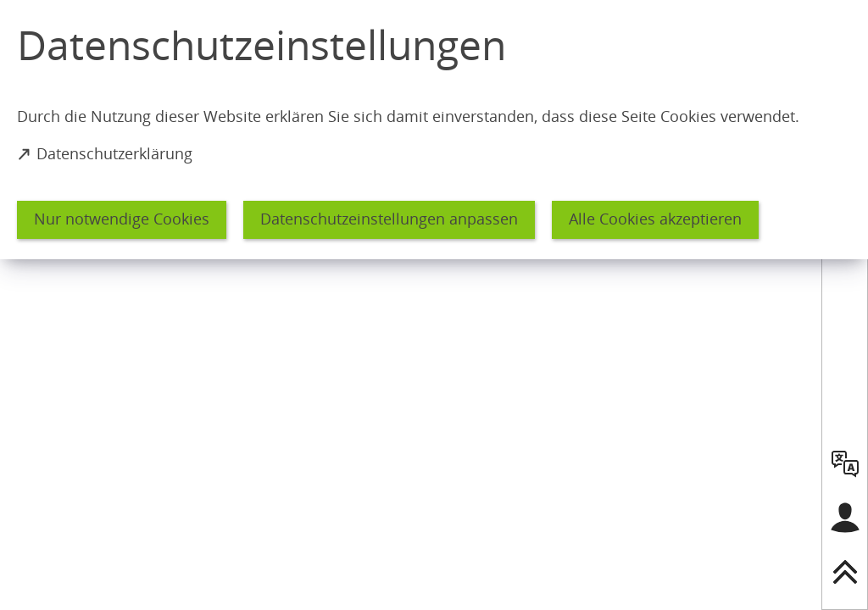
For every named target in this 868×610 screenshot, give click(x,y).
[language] (845, 463)
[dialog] (434, 130)
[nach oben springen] (845, 572)
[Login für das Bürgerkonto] (845, 518)
